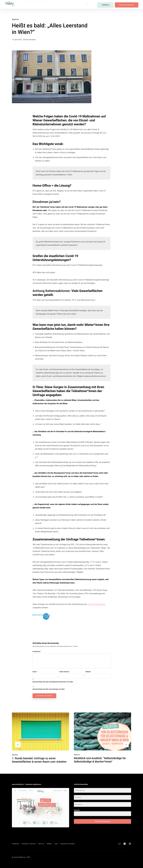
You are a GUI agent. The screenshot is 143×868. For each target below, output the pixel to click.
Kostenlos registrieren (128, 4)
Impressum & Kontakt (71, 844)
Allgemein (15, 19)
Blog (23, 4)
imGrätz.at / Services (30, 844)
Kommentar (37, 651)
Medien (42, 4)
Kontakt (58, 4)
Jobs (50, 4)
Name (35, 672)
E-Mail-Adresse (64, 672)
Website (88, 672)
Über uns (33, 4)
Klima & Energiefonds (96, 604)
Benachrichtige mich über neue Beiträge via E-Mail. (49, 689)
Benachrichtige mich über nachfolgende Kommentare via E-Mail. (53, 682)
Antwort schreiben (29, 40)
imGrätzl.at (109, 4)
